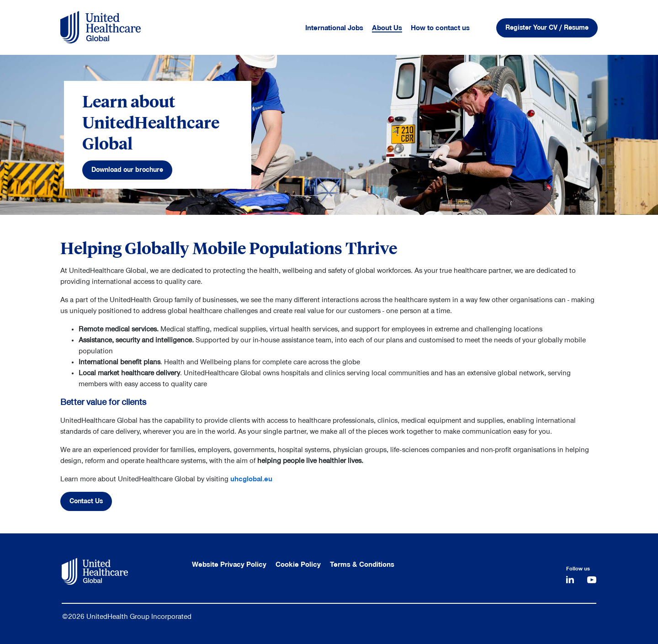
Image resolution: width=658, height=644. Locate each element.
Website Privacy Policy (229, 564)
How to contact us (440, 28)
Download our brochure (127, 170)
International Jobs (334, 28)
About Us (387, 28)
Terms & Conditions (362, 564)
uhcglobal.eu (251, 479)
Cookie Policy (298, 564)
